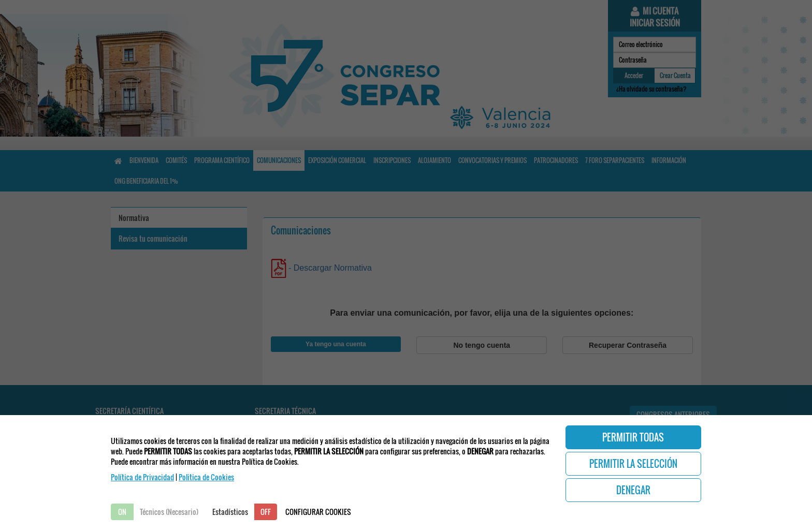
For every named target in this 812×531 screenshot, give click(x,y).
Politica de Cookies (206, 477)
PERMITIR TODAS (633, 437)
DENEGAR (633, 490)
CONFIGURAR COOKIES (318, 512)
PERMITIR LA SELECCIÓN (633, 464)
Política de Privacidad (142, 477)
